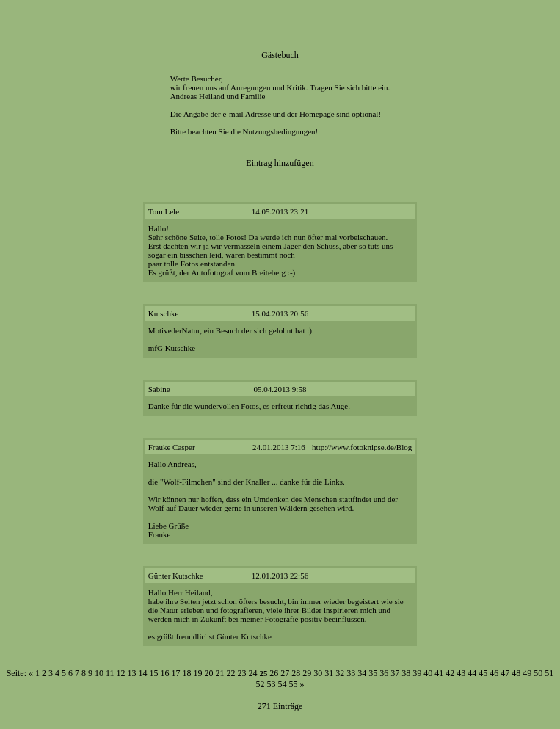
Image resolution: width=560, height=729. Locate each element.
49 (527, 673)
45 (483, 673)
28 (296, 673)
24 (253, 673)
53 (272, 684)
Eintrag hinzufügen (280, 163)
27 (285, 673)
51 (549, 673)
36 (384, 673)
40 (428, 673)
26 (274, 673)
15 (154, 673)
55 (294, 684)
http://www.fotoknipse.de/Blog (362, 447)
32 (340, 673)
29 (307, 673)
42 (450, 673)
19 (198, 673)
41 (439, 673)
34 (362, 673)
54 (283, 684)
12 (121, 673)
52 (261, 684)
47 (505, 673)
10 (99, 673)
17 (176, 673)
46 (494, 673)
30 (318, 673)
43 (461, 673)
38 (406, 673)
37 (395, 673)
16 (165, 673)
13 (132, 673)
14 (143, 673)
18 (187, 673)
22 (231, 673)
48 (516, 673)
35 (373, 673)
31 (329, 673)
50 (538, 673)
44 (472, 673)
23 (242, 673)
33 (351, 673)
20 (209, 673)
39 (417, 673)
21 (220, 673)
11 (110, 673)
